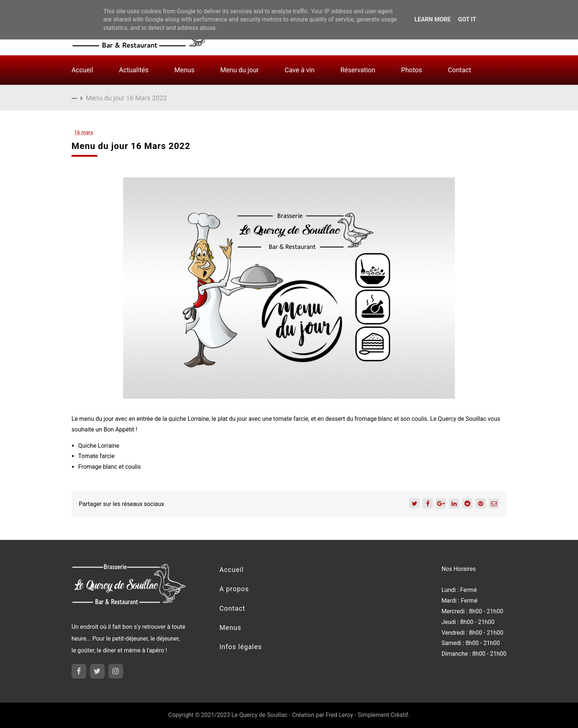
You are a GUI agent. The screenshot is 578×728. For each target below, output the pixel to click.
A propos (234, 589)
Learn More (432, 19)
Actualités (134, 70)
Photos (412, 70)
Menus (184, 70)
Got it (467, 19)
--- (74, 98)
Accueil (82, 70)
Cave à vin (300, 70)
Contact (459, 70)
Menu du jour (239, 70)
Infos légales (241, 647)
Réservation (358, 70)
